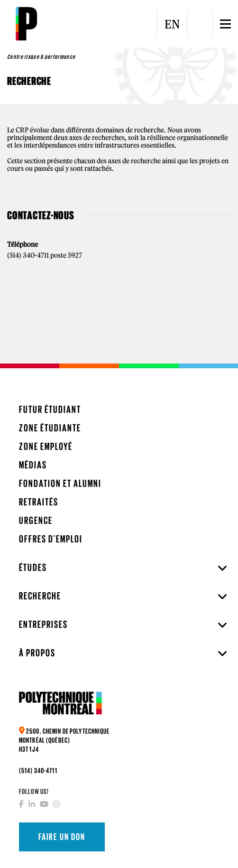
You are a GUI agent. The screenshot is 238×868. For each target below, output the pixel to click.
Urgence (36, 520)
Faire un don (62, 837)
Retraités (39, 502)
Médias (33, 465)
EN (172, 24)
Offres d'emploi (51, 539)
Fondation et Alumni (60, 483)
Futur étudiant (50, 409)
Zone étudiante (50, 428)
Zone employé (46, 446)
